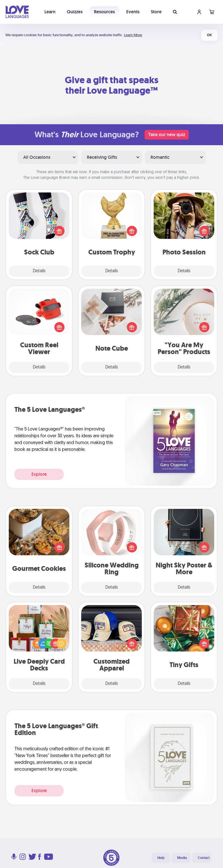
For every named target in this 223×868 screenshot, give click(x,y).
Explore (39, 474)
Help (161, 858)
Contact (204, 858)
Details (39, 271)
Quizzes (75, 12)
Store (156, 12)
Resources (104, 12)
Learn (50, 12)
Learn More (133, 35)
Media (182, 858)
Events (133, 12)
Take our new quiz (167, 135)
